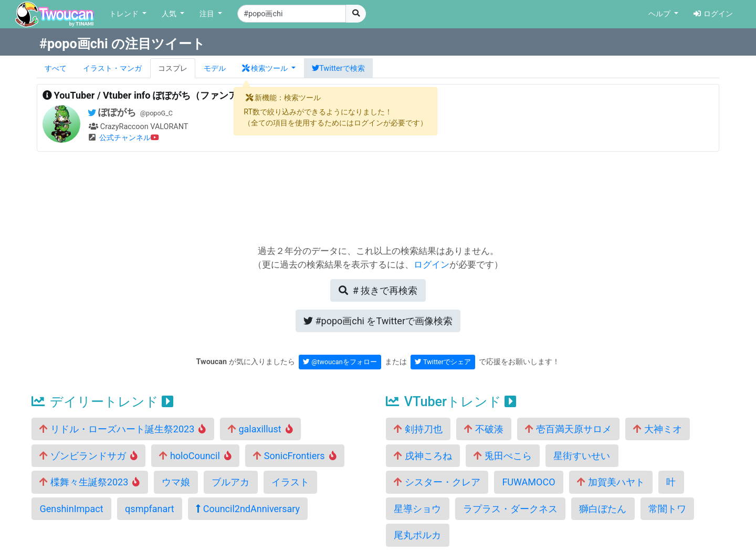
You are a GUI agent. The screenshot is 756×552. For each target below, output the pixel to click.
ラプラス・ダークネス (510, 509)
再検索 (378, 290)
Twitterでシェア (443, 362)
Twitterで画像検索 (378, 321)
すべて (56, 68)
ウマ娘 (176, 482)
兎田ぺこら (502, 456)
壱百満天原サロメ (568, 429)
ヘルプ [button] (660, 14)
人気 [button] (170, 14)
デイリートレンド (102, 402)
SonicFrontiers (295, 456)
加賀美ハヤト (611, 482)
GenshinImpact (71, 509)
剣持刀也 (418, 429)
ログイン (713, 14)
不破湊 (484, 429)
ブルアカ (230, 482)
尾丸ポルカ (417, 535)
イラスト (290, 482)
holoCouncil (195, 456)
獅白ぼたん (603, 509)
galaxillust (260, 429)
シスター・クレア (437, 482)
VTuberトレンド (451, 402)
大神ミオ (657, 429)
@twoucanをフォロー (340, 362)
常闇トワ (667, 509)
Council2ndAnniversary (248, 509)
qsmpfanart (150, 509)
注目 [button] (208, 14)
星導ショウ (417, 509)
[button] (269, 68)
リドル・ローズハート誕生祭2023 (123, 429)
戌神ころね (423, 456)
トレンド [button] (125, 14)
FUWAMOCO (528, 482)
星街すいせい (582, 456)
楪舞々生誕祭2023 (90, 482)
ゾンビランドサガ (88, 456)
